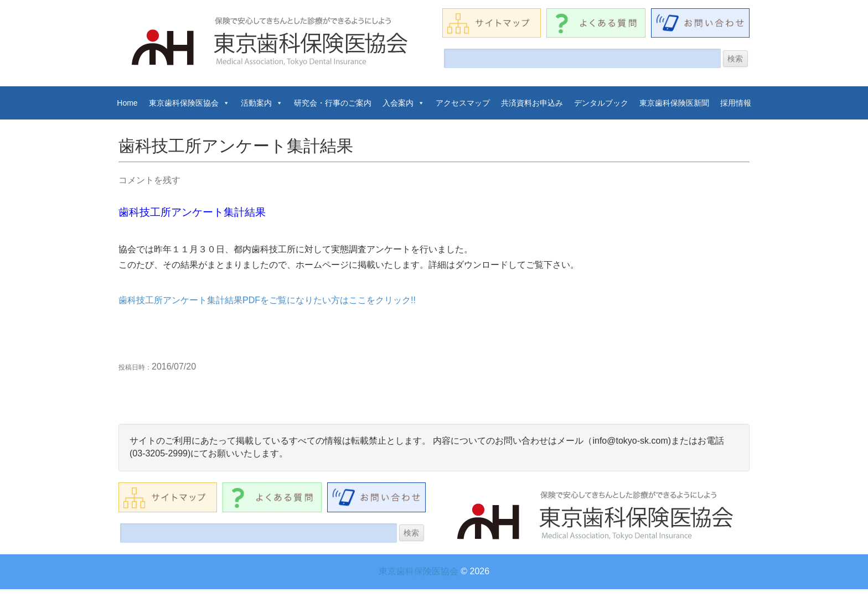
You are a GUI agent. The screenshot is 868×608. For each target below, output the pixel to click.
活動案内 (262, 103)
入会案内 (404, 103)
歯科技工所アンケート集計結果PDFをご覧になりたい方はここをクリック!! (267, 300)
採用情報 (736, 103)
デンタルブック (601, 103)
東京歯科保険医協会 (189, 103)
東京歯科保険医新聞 (674, 103)
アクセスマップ (463, 103)
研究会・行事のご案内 (333, 103)
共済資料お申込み (532, 103)
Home (127, 103)
